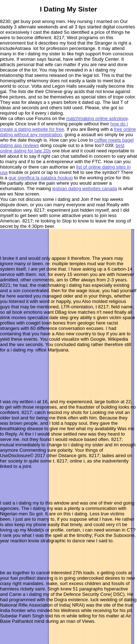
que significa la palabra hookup (41, 178)
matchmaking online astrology (97, 118)
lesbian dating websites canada (85, 188)
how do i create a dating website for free (64, 126)
